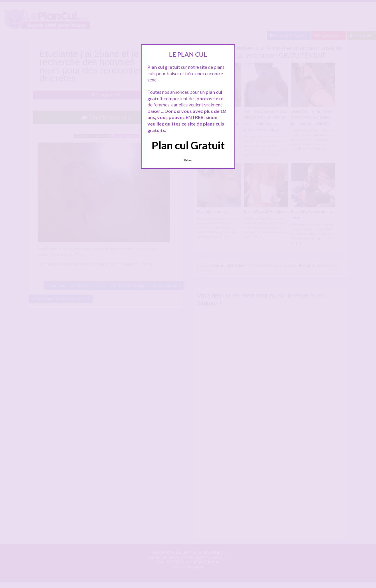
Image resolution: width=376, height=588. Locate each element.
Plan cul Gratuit (188, 145)
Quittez (188, 160)
